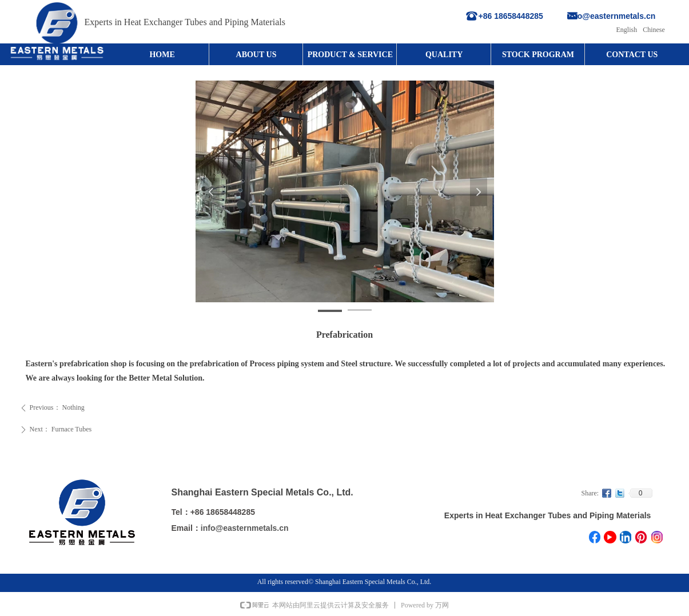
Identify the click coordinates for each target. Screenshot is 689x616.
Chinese (654, 30)
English (627, 30)
